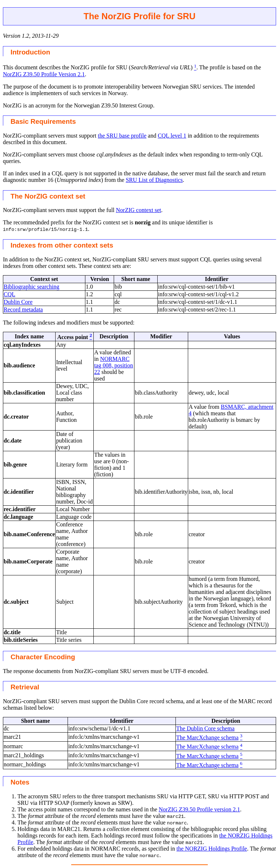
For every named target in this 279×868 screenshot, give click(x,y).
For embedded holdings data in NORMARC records (78, 849)
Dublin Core (18, 302)
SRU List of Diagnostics (154, 180)
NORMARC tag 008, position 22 (114, 365)
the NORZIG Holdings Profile (212, 849)
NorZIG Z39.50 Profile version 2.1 (199, 809)
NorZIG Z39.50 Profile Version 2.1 (44, 74)
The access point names (45, 809)
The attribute (41, 816)
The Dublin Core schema (205, 728)
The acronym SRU (39, 796)
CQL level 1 (172, 136)
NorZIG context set (138, 210)
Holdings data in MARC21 (49, 829)
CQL (9, 294)
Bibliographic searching (31, 287)
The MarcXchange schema (207, 737)
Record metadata (23, 309)
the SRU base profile (122, 136)
